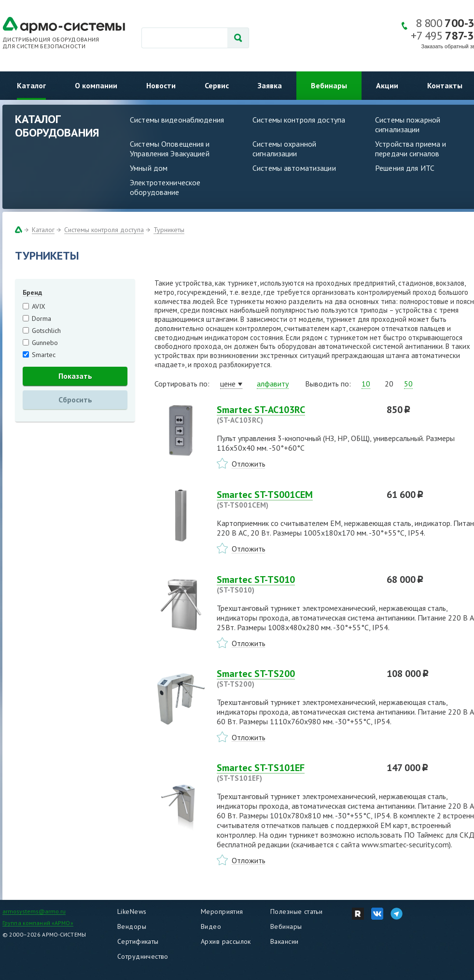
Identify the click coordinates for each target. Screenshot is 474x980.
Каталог (31, 85)
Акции (387, 85)
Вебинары (329, 85)
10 (366, 384)
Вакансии (284, 941)
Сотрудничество (143, 956)
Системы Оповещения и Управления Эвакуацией (170, 149)
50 (408, 384)
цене (228, 384)
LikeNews (132, 911)
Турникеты (169, 230)
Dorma (42, 318)
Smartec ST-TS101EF (296, 773)
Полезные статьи (296, 911)
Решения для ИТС (405, 168)
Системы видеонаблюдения (177, 120)
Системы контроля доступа (299, 120)
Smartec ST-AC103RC (296, 414)
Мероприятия (222, 911)
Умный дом (149, 168)
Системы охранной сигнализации (284, 149)
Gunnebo (45, 343)
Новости (161, 85)
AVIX (39, 306)
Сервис (217, 85)
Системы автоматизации (294, 168)
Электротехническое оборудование (165, 187)
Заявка (270, 85)
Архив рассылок (226, 941)
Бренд (32, 292)
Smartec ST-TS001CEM (296, 499)
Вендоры (132, 926)
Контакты (445, 85)
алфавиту (273, 384)
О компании (96, 85)
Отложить (249, 464)
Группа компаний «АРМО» (38, 923)
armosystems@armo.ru (34, 911)
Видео (211, 926)
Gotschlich (46, 331)
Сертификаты (138, 941)
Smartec (44, 355)
